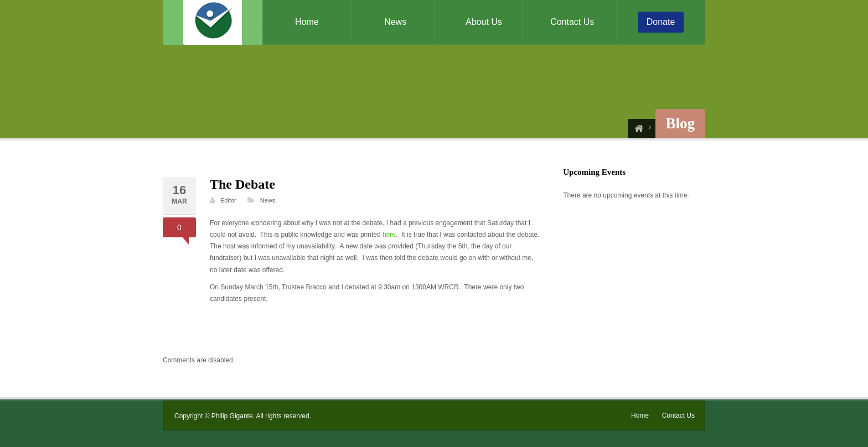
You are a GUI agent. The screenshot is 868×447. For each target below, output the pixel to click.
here (389, 235)
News (395, 22)
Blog (681, 123)
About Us (484, 22)
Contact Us (572, 22)
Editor (228, 200)
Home (307, 22)
